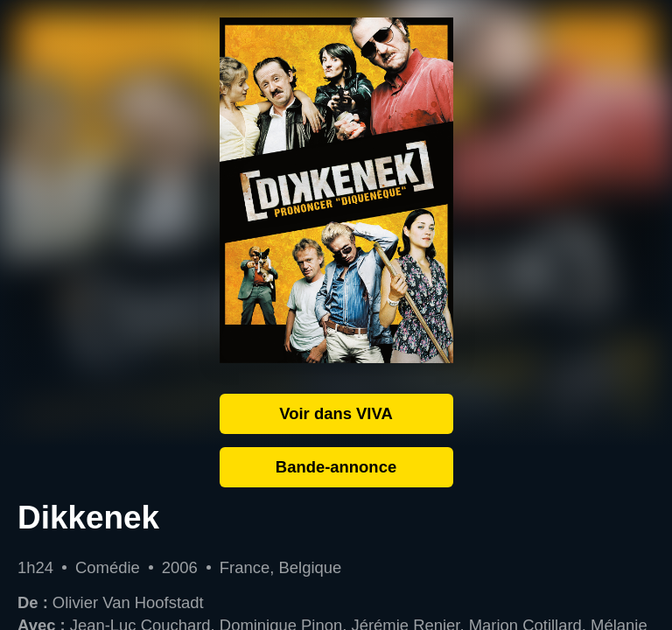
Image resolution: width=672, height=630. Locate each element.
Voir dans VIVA (336, 413)
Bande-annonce (336, 467)
